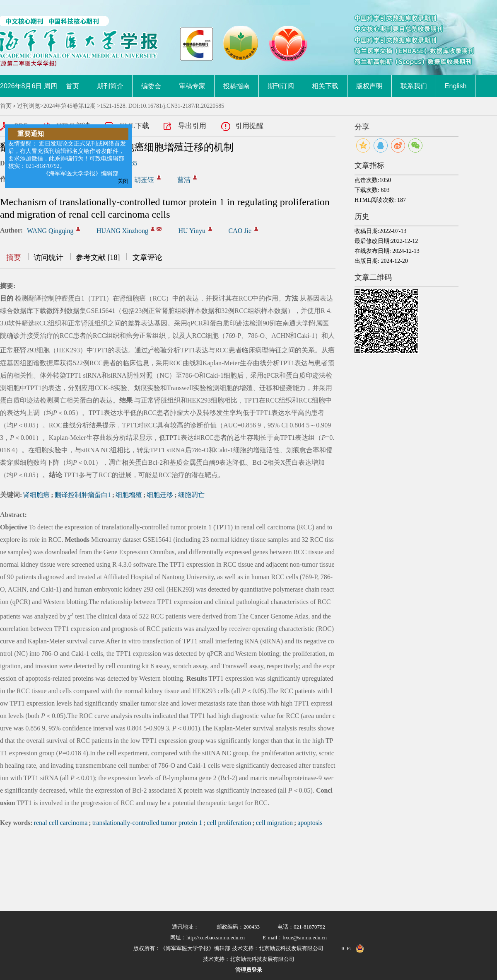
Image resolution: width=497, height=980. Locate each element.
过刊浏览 (29, 106)
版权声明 (369, 86)
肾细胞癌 (36, 495)
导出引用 (192, 126)
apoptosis (310, 823)
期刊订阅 (281, 86)
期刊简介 (110, 86)
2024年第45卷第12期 (70, 106)
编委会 (151, 86)
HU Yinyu (192, 231)
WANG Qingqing (50, 231)
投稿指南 (236, 86)
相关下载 (325, 86)
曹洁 (184, 180)
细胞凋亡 (191, 495)
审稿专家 (192, 86)
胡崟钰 (144, 180)
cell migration (274, 823)
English (456, 86)
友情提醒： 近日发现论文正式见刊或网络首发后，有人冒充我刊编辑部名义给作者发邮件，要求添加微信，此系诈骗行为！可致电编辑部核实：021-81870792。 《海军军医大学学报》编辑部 (67, 159)
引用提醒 (249, 126)
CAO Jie (240, 231)
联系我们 (414, 86)
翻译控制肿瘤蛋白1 (83, 495)
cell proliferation (229, 823)
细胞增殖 (129, 495)
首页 (72, 86)
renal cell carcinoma (61, 823)
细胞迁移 (160, 495)
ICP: (346, 948)
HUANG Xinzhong (122, 231)
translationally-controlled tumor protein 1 (147, 823)
